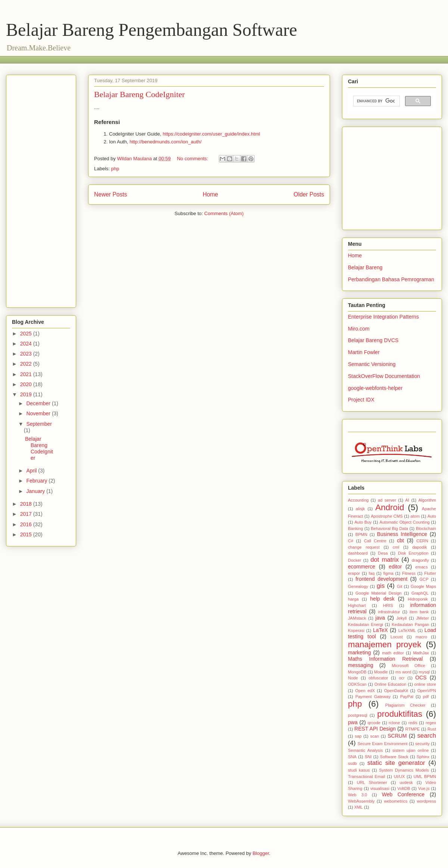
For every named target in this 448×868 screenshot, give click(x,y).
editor (395, 567)
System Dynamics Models (404, 770)
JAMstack (357, 618)
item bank (419, 612)
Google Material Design (378, 593)
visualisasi (380, 788)
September (39, 424)
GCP (424, 579)
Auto (432, 516)
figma (388, 573)
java (380, 618)
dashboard (358, 553)
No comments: (193, 159)
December (39, 403)
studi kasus (359, 770)
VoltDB (404, 788)
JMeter (422, 618)
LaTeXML (407, 630)
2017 (27, 514)
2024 (27, 344)
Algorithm (427, 500)
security (422, 744)
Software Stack (394, 757)
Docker (354, 560)
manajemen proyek (385, 644)
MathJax (421, 653)
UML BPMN (425, 776)
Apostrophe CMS (387, 516)
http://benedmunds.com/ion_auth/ (166, 142)
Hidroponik (418, 599)
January (36, 491)
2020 (27, 384)
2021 (27, 374)
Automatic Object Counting (404, 522)
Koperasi (356, 630)
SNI (368, 757)
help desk (382, 599)
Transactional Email (366, 776)
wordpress (426, 801)
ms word (403, 672)
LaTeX (380, 630)
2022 (27, 364)
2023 (27, 354)
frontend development (381, 579)
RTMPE (413, 729)
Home (211, 194)
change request (364, 547)
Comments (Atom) (224, 213)
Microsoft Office (408, 666)
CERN (422, 541)
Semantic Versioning (372, 364)
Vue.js (424, 788)
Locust (397, 637)
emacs (422, 567)
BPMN (361, 534)
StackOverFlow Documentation (384, 376)
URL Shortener (372, 782)
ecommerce (362, 567)
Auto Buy (363, 522)
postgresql (358, 715)
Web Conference (403, 794)
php (115, 169)
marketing (359, 652)
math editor (393, 653)
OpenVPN (427, 691)
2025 (27, 334)
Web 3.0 (357, 795)
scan (375, 736)
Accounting (358, 500)
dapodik (419, 547)
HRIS (388, 605)
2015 (27, 534)
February (37, 481)
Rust (432, 729)
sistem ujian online (411, 750)
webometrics (396, 801)
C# (351, 541)
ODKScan (357, 684)
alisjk (360, 509)
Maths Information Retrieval (385, 659)
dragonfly (420, 560)
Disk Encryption (413, 553)
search (427, 736)
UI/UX (399, 776)
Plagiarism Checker (405, 705)
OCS (421, 678)
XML (359, 807)
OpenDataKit (396, 691)
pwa (353, 722)
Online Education (391, 684)
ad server (387, 500)
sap (358, 736)
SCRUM (397, 736)
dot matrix (385, 560)
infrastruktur (389, 612)
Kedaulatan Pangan (410, 624)
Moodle (381, 672)
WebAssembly (361, 801)
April (32, 471)
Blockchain (426, 528)
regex (431, 723)
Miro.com (359, 329)
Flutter (430, 573)
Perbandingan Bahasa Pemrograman (391, 279)
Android (390, 507)
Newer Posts (111, 194)
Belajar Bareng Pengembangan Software (152, 30)
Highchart (357, 605)
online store (425, 684)
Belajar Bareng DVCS (373, 340)
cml (396, 547)
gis (381, 586)
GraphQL (420, 593)
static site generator (396, 763)
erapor (354, 573)
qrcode (374, 723)
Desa (383, 553)
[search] (376, 101)
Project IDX (361, 400)
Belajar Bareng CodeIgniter (139, 94)
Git (399, 586)
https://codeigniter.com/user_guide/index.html (211, 134)
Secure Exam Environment (383, 744)
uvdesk (406, 782)
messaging (361, 665)
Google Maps (423, 586)
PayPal (407, 697)
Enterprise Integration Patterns (383, 317)
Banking (355, 528)
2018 (27, 504)
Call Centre (375, 541)
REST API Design (375, 729)
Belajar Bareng (365, 267)
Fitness (409, 573)
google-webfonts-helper (375, 388)
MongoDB (357, 672)
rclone (394, 723)
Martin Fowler (364, 352)
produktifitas (400, 714)
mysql (424, 672)
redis (413, 723)
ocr (402, 678)
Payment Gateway (373, 697)
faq (372, 573)
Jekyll (401, 618)
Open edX (365, 691)
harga (353, 599)
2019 (27, 394)
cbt (400, 540)
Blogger (261, 853)
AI (407, 500)
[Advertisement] (147, 59)
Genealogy (358, 586)
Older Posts (309, 194)
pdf (426, 697)
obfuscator (378, 678)
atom (415, 516)
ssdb (352, 763)
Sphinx (423, 757)
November (39, 413)
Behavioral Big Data (389, 528)
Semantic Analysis (365, 750)
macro (421, 637)
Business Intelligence (402, 534)
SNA (352, 757)
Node (353, 678)
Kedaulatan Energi (365, 624)
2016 (27, 524)
